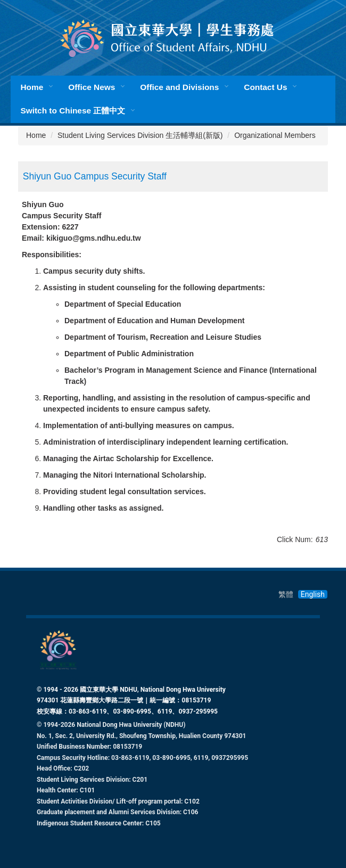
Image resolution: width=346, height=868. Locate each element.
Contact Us (265, 87)
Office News (92, 87)
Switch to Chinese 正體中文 (73, 110)
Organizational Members (275, 135)
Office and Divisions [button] (179, 87)
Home (32, 87)
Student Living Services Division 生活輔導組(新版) (140, 135)
